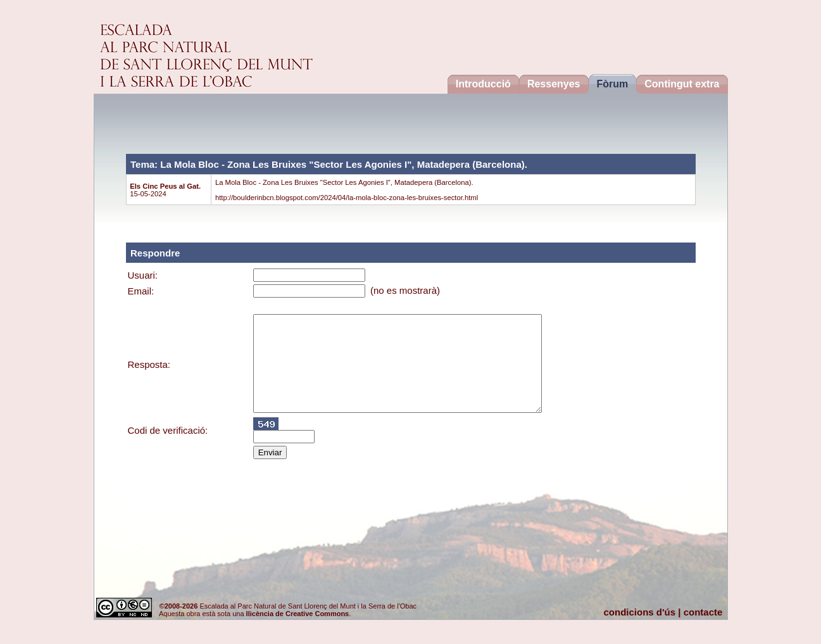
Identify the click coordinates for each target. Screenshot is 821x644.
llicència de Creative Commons (298, 614)
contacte (703, 612)
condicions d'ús (640, 612)
